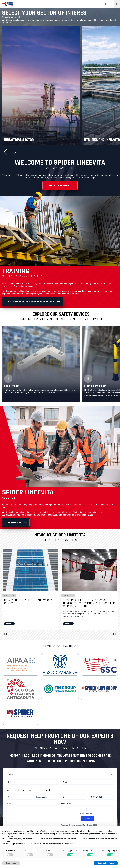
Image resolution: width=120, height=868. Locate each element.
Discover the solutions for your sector (31, 302)
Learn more (15, 522)
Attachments (66, 803)
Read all (9, 624)
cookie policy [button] (10, 836)
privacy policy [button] (85, 831)
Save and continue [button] (106, 863)
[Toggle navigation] (117, 4)
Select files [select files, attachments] (87, 819)
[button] (6, 152)
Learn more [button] (11, 863)
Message (10, 803)
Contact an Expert (58, 185)
